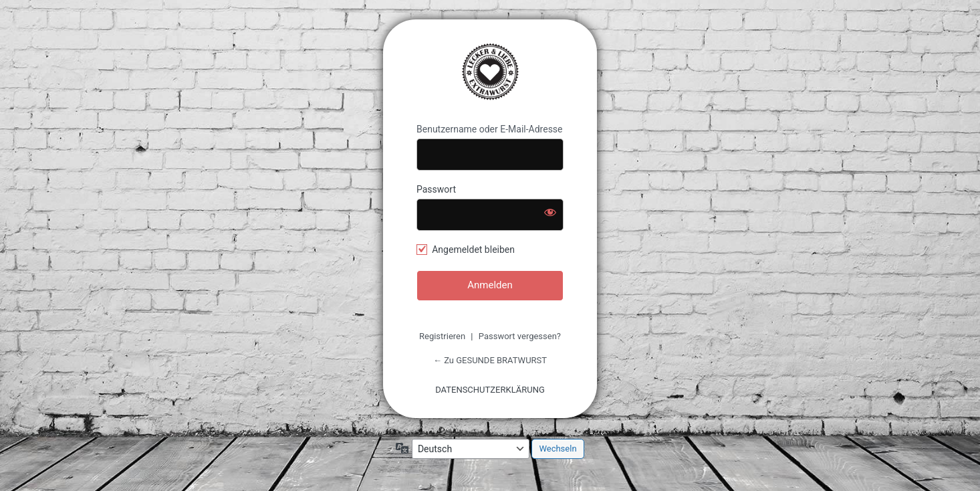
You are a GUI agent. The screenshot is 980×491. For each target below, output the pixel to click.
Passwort (436, 189)
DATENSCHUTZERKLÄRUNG (490, 390)
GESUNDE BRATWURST (490, 72)
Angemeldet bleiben (473, 250)
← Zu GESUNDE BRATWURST (490, 360)
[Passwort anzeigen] (550, 212)
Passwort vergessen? (520, 336)
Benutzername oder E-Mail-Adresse (490, 129)
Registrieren (442, 336)
